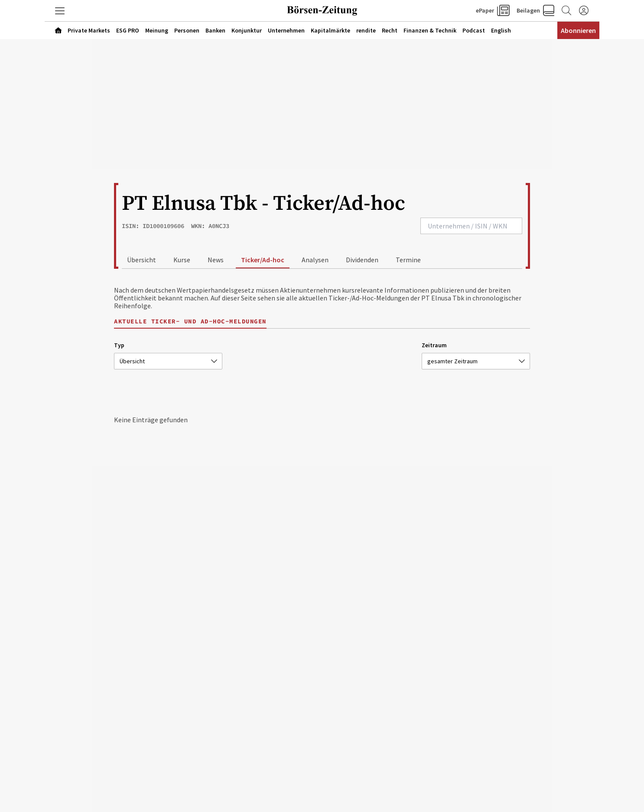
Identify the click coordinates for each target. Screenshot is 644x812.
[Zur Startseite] (322, 11)
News (216, 260)
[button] (60, 11)
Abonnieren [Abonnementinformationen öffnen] (578, 30)
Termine (408, 260)
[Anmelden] (584, 11)
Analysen (315, 260)
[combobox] (471, 226)
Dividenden (362, 260)
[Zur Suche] (566, 11)
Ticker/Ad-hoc (263, 260)
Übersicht (141, 260)
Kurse (182, 260)
